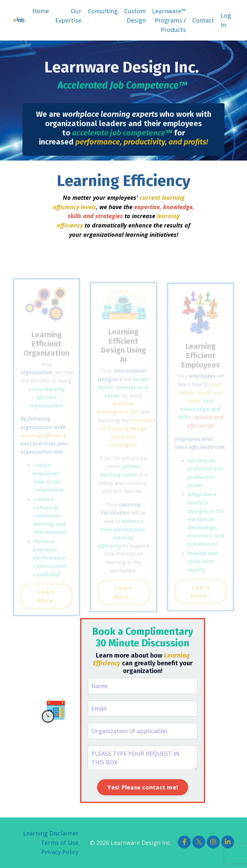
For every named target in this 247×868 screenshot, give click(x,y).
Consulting (103, 11)
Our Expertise (68, 16)
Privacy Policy (60, 852)
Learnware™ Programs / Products (169, 20)
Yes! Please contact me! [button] (143, 787)
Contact (203, 20)
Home (41, 11)
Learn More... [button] (124, 600)
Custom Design (135, 16)
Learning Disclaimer (51, 833)
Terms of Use (60, 843)
